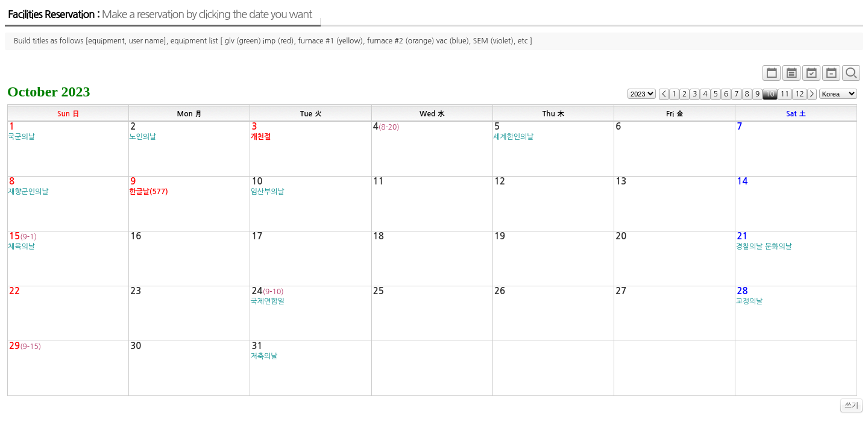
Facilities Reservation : (160, 14)
